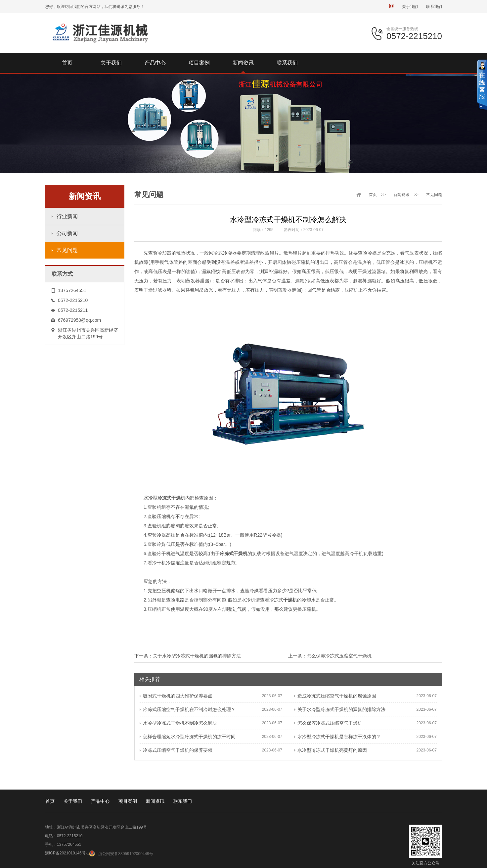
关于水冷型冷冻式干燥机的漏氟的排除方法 (197, 656)
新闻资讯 (401, 195)
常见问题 (67, 250)
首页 (373, 195)
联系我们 (434, 7)
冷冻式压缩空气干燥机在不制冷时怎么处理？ (188, 709)
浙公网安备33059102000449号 (126, 854)
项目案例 (128, 801)
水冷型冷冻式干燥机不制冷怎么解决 (178, 723)
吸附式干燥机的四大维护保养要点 (176, 696)
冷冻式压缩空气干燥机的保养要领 (176, 750)
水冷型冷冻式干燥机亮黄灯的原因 (331, 750)
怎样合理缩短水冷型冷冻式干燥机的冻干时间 (188, 737)
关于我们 (410, 7)
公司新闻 (67, 233)
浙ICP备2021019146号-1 (67, 853)
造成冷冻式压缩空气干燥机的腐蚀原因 (335, 696)
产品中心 (100, 801)
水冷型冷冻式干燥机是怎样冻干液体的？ (337, 737)
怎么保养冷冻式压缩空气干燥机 (339, 656)
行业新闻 (67, 216)
